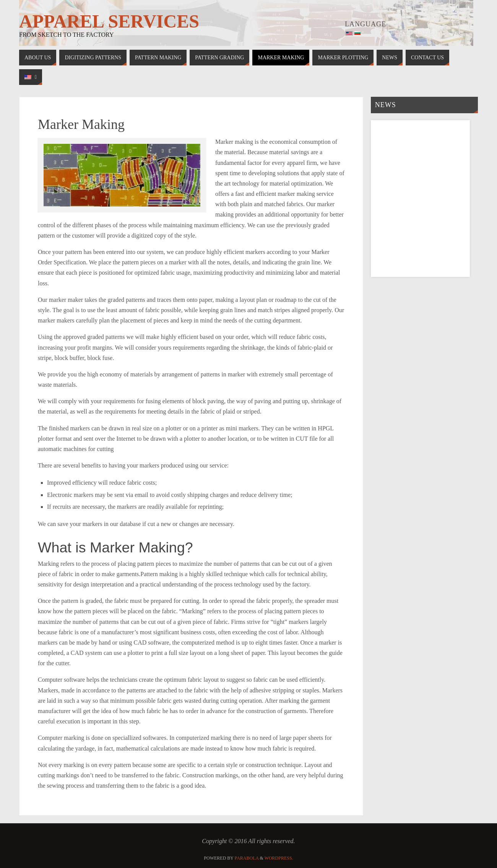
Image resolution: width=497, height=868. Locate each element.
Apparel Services (109, 21)
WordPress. (279, 858)
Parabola (247, 858)
